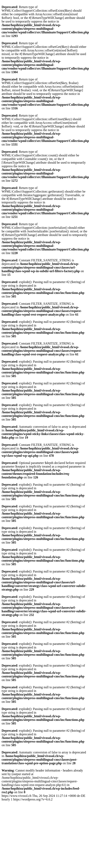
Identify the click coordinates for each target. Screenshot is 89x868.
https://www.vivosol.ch (43, 798)
